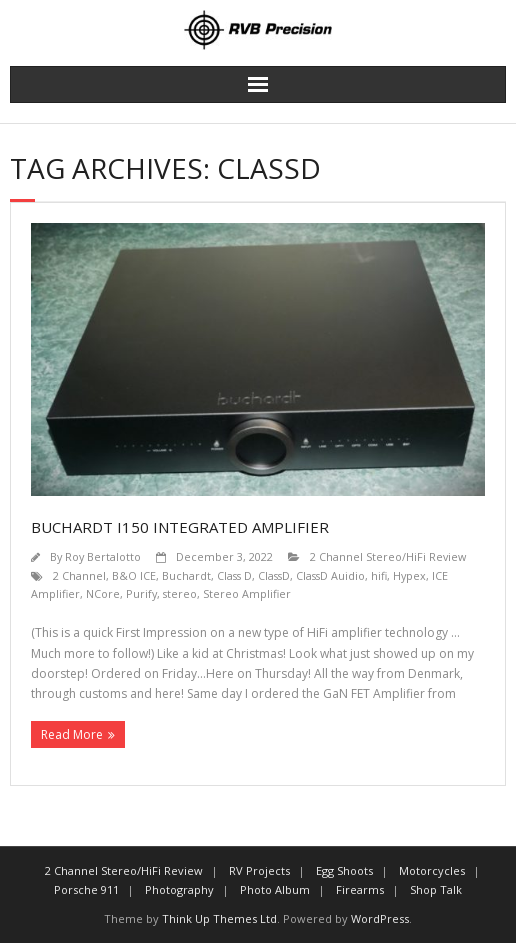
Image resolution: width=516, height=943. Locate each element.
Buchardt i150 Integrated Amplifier (180, 527)
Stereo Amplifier (247, 593)
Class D (234, 575)
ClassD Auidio (330, 575)
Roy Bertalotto (103, 556)
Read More (72, 734)
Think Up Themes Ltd (219, 918)
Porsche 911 (86, 889)
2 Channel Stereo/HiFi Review (388, 556)
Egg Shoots (344, 870)
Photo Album (275, 889)
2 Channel (79, 575)
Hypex (409, 575)
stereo (180, 593)
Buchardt (186, 575)
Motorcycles (432, 870)
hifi (379, 575)
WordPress (380, 918)
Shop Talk (436, 889)
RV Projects (259, 870)
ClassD (274, 575)
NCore (103, 593)
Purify (141, 593)
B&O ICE (134, 575)
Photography (179, 889)
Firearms (360, 889)
